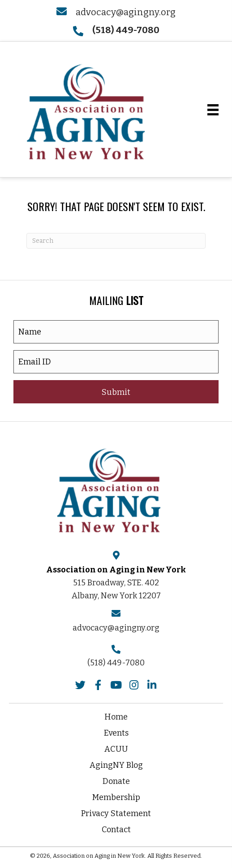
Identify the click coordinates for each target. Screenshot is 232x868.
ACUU (116, 749)
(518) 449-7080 (116, 663)
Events (116, 733)
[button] (116, 392)
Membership (116, 797)
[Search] (116, 241)
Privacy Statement (116, 813)
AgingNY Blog (116, 765)
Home (116, 717)
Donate (116, 781)
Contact (116, 830)
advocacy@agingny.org (126, 12)
